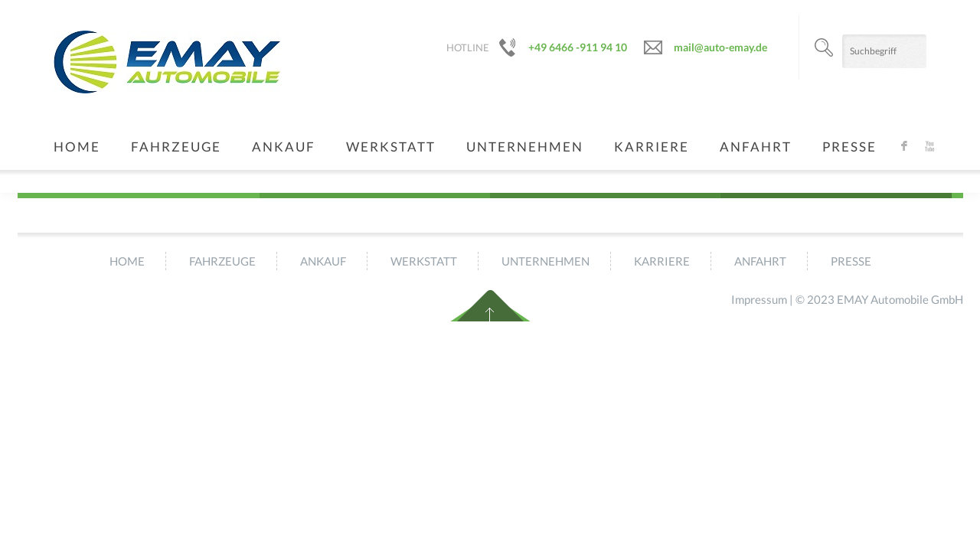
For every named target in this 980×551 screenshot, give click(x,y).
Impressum (759, 299)
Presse (849, 147)
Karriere (652, 147)
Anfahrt (756, 147)
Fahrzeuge (176, 147)
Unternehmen (525, 147)
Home (77, 147)
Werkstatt (391, 147)
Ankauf (284, 147)
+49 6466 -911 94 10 (578, 47)
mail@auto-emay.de (720, 47)
